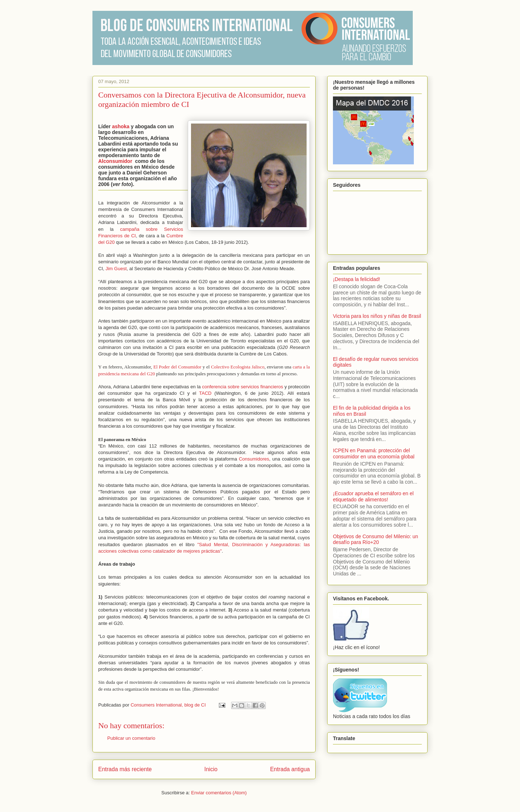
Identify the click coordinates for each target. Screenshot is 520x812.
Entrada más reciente (125, 769)
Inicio (211, 769)
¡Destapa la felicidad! (357, 279)
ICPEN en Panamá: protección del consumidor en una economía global (374, 453)
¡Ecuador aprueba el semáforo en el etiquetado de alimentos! (373, 496)
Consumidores (254, 459)
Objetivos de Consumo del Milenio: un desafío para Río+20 (376, 539)
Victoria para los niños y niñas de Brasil (377, 316)
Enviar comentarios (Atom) (219, 793)
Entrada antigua (290, 769)
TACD (207, 393)
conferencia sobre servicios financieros (242, 387)
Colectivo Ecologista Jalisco (238, 367)
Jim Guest (116, 269)
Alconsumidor (115, 161)
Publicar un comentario (131, 738)
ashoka (121, 126)
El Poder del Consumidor (177, 367)
